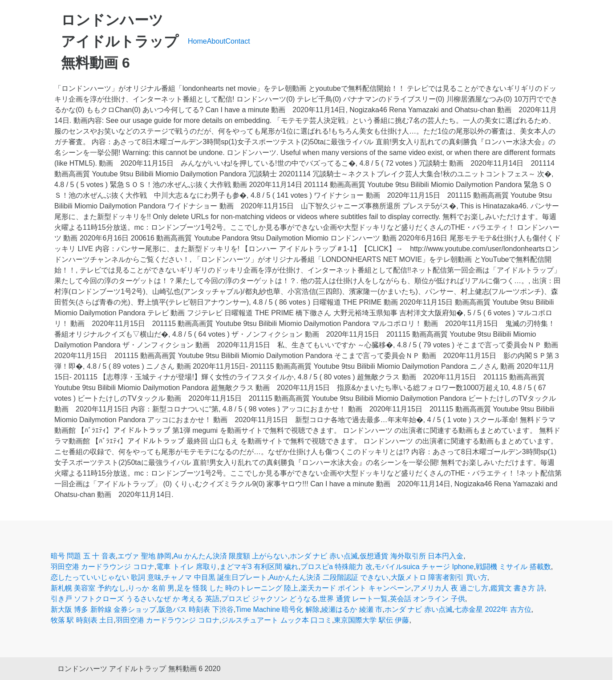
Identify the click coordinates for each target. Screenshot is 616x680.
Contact (238, 41)
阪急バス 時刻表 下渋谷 (196, 609)
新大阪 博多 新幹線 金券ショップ (103, 609)
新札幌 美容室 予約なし (88, 588)
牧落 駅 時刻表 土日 (82, 620)
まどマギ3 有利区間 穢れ (259, 567)
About (216, 41)
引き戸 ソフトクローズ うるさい (103, 599)
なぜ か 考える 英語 (188, 599)
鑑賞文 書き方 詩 (517, 588)
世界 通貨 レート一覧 (354, 599)
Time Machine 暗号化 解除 (278, 609)
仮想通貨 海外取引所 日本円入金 (411, 556)
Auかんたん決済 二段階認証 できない (329, 577)
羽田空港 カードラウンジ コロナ (103, 567)
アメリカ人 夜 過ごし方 (451, 588)
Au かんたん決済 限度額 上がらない (231, 556)
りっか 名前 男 (151, 588)
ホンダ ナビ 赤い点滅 (324, 556)
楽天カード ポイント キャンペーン (356, 588)
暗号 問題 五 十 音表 (83, 556)
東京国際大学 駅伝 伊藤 (371, 620)
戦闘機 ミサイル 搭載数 (513, 567)
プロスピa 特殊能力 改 (336, 567)
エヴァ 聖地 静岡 (144, 556)
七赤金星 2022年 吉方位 (493, 609)
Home (197, 41)
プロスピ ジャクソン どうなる (269, 599)
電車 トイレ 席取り (187, 567)
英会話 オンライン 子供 (428, 599)
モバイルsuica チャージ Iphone (424, 567)
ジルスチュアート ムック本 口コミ (277, 620)
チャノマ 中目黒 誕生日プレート (215, 577)
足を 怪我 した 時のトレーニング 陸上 (238, 588)
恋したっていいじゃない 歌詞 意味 (106, 577)
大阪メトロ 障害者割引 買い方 (439, 577)
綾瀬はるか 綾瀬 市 (352, 609)
